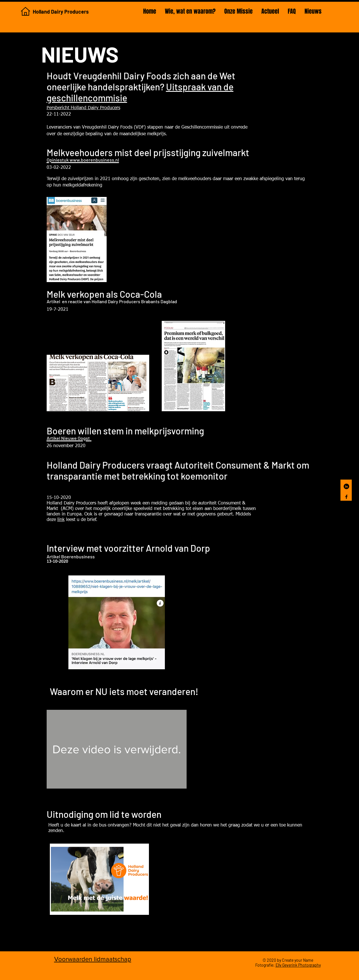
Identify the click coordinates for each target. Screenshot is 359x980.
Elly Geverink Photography (298, 965)
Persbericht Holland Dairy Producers (83, 108)
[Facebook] (346, 497)
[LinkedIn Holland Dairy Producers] (346, 486)
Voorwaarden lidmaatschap (93, 959)
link (61, 520)
